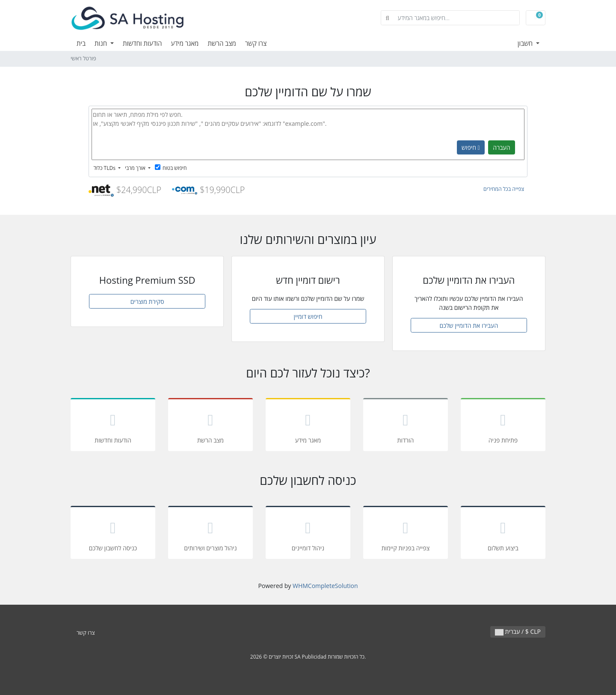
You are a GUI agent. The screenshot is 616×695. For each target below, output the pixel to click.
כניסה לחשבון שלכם (113, 534)
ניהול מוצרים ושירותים (210, 534)
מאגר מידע (185, 43)
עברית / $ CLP (518, 631)
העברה (501, 147)
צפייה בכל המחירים (504, 189)
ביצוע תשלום (503, 534)
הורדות (406, 426)
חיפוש (471, 147)
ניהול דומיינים (308, 534)
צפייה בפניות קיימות (406, 534)
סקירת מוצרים (147, 301)
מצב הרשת (222, 43)
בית (81, 43)
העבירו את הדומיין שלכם (469, 325)
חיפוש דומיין (308, 316)
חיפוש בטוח (171, 168)
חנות (102, 43)
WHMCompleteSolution (325, 586)
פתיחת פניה (503, 426)
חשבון (526, 43)
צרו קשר (256, 43)
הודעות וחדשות (142, 43)
